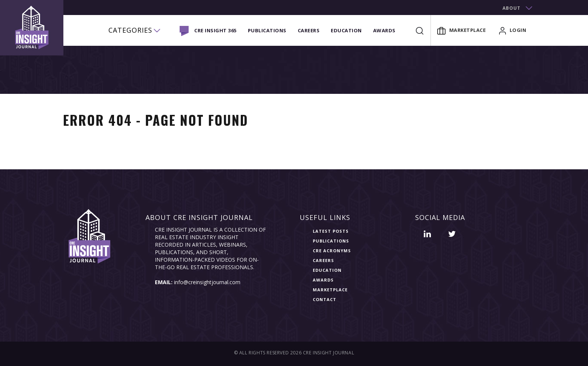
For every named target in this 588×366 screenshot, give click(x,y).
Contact (325, 299)
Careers (309, 30)
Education (346, 30)
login (513, 30)
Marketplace (462, 30)
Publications (267, 30)
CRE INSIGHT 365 (215, 30)
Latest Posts (331, 231)
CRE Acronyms (332, 251)
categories (130, 30)
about (511, 8)
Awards (384, 30)
